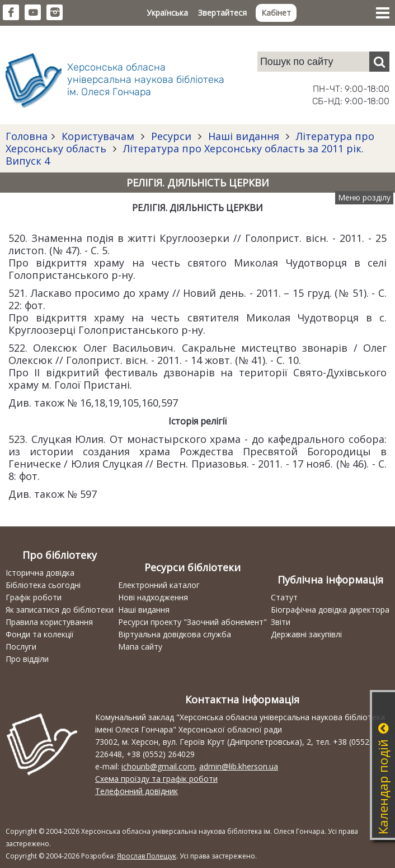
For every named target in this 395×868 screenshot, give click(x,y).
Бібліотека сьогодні (43, 585)
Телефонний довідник (137, 791)
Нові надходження (153, 597)
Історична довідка (40, 573)
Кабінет (276, 13)
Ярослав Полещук (147, 856)
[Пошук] (379, 62)
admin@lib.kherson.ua (239, 766)
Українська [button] (167, 13)
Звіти (281, 622)
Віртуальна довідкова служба (175, 634)
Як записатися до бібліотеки (60, 610)
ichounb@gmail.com (158, 766)
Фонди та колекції (40, 634)
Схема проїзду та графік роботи (156, 779)
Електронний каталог (159, 585)
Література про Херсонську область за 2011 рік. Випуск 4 (185, 155)
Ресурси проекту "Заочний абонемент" (192, 622)
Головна (27, 136)
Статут (284, 597)
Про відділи (27, 659)
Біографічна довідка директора (330, 610)
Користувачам (98, 136)
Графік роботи (34, 597)
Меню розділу (364, 197)
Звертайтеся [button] (222, 13)
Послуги (21, 647)
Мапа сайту (140, 647)
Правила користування (49, 622)
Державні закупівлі (306, 634)
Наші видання (244, 136)
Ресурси (171, 136)
